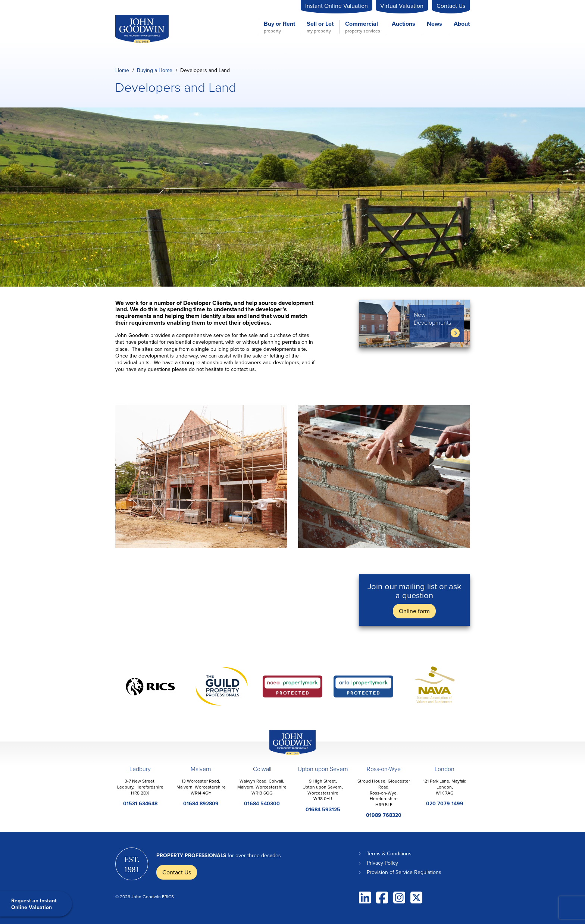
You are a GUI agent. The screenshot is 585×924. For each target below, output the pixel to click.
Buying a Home (155, 70)
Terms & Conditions (389, 853)
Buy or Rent (279, 27)
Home (122, 70)
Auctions (403, 24)
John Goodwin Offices (286, 755)
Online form (414, 611)
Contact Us (451, 6)
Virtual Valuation (402, 6)
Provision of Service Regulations (404, 872)
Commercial (363, 27)
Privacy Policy (382, 863)
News (434, 24)
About (462, 24)
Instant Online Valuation (337, 6)
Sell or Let (320, 27)
